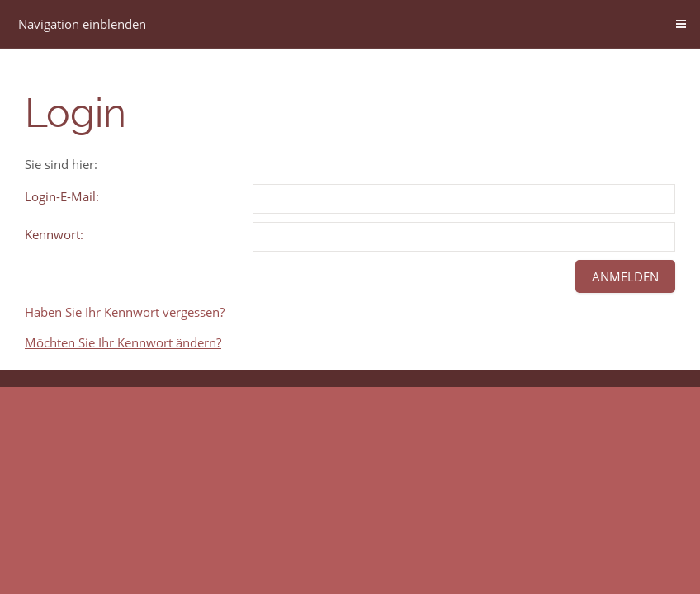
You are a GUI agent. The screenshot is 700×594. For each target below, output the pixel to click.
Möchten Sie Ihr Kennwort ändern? (123, 342)
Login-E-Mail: (62, 196)
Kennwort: (54, 234)
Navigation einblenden (82, 24)
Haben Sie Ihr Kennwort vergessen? (125, 312)
